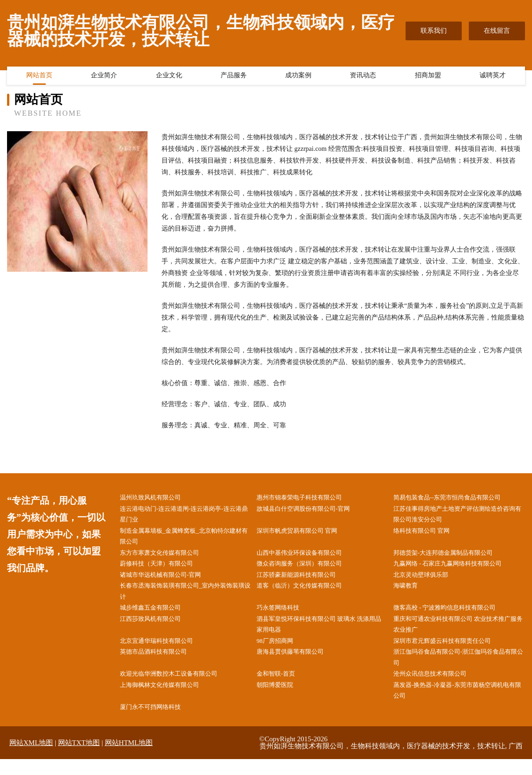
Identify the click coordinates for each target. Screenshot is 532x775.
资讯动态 (363, 77)
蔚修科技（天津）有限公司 (163, 569)
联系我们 (434, 31)
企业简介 (104, 77)
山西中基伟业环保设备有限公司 (307, 557)
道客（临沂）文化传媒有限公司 (307, 592)
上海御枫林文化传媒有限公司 (167, 698)
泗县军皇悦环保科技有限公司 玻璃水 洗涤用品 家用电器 (321, 633)
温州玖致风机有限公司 (157, 498)
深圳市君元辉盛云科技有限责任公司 (450, 651)
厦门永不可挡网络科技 (157, 722)
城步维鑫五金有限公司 (157, 616)
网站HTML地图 (129, 759)
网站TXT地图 (79, 759)
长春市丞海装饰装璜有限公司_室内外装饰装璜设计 (185, 598)
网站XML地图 (31, 759)
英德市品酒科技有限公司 (160, 663)
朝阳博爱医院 (281, 698)
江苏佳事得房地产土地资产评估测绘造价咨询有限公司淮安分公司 (460, 515)
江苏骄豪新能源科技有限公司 (303, 580)
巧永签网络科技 (284, 616)
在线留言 (497, 31)
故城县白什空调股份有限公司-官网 (311, 510)
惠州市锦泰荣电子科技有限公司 (307, 498)
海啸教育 (411, 592)
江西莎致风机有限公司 (157, 628)
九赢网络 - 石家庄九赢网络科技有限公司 (456, 569)
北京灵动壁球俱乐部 (427, 580)
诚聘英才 (493, 77)
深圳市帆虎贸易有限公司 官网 (304, 533)
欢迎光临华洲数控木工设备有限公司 (177, 687)
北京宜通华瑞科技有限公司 (163, 651)
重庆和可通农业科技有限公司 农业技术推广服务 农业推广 (461, 633)
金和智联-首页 (282, 687)
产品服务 (234, 77)
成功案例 (298, 77)
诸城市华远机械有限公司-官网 (168, 580)
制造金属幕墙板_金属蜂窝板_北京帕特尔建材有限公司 (186, 539)
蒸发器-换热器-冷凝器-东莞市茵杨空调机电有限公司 (460, 704)
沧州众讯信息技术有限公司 (437, 687)
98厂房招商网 (281, 651)
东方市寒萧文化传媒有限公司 (167, 557)
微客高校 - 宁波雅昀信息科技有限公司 (453, 616)
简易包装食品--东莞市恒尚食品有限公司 (455, 498)
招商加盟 (428, 77)
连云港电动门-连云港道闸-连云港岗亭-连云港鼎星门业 (186, 515)
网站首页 (39, 77)
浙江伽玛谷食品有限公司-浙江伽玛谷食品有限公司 (461, 669)
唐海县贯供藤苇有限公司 (297, 663)
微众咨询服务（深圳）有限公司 (307, 569)
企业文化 (169, 77)
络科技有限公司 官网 (428, 533)
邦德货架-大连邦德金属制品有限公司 (451, 557)
